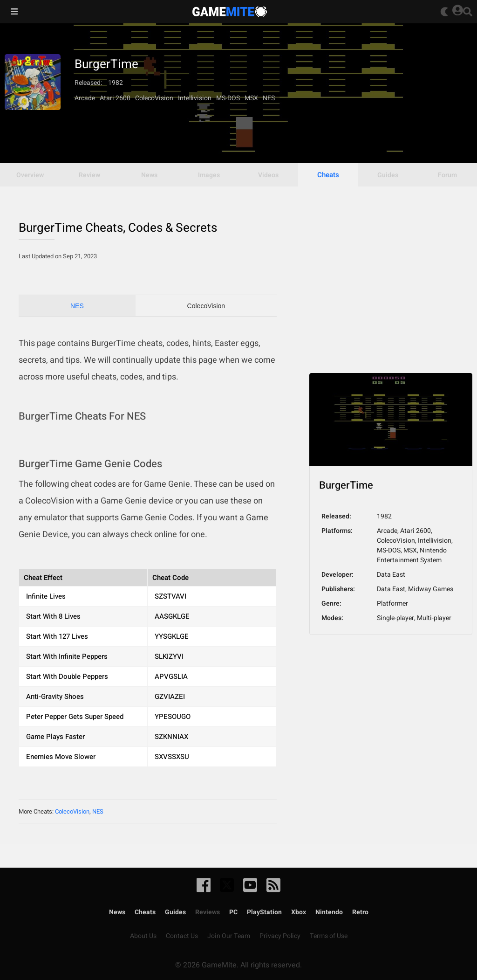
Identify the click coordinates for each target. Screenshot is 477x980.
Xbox (299, 912)
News (117, 912)
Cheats (328, 175)
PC (233, 912)
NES (77, 306)
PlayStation (264, 912)
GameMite (230, 12)
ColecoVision (206, 306)
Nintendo (329, 912)
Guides (175, 912)
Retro (360, 912)
